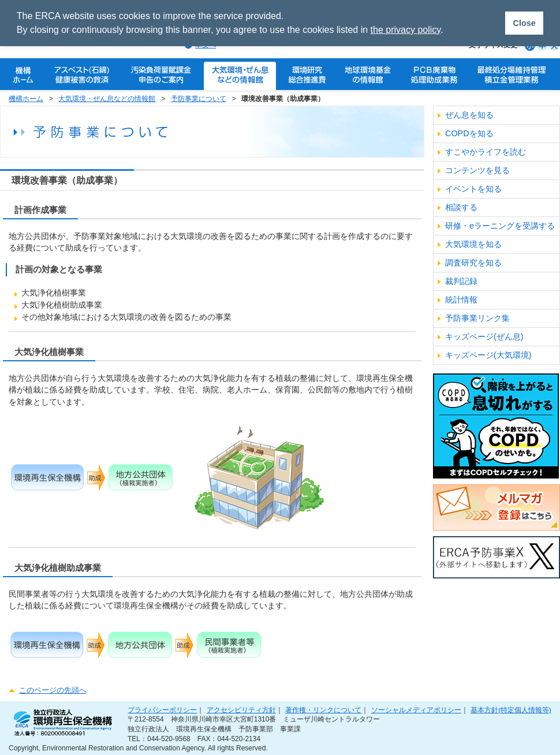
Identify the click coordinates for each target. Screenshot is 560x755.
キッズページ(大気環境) (488, 355)
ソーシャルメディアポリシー (416, 710)
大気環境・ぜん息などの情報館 (107, 99)
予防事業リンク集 (477, 318)
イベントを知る (473, 189)
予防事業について (199, 99)
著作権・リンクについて (323, 710)
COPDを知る (469, 133)
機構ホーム (26, 99)
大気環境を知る (473, 244)
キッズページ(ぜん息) (484, 337)
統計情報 (461, 300)
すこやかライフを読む (486, 152)
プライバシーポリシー (162, 710)
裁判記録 (461, 281)
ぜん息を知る (469, 115)
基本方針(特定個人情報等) (511, 710)
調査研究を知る (473, 263)
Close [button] (524, 23)
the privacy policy (406, 30)
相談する (461, 207)
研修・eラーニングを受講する (500, 226)
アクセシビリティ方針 (241, 710)
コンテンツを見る (477, 170)
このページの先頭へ (53, 690)
